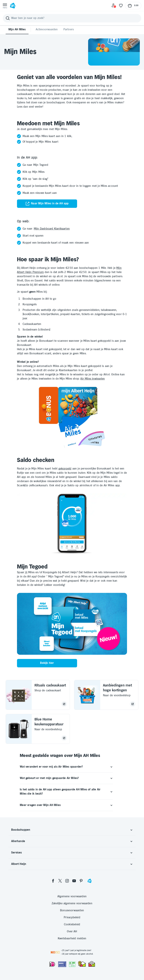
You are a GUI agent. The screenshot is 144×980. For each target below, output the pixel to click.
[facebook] (53, 881)
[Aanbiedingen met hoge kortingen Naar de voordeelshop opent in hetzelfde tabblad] (106, 695)
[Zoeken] (72, 18)
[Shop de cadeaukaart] (64, 704)
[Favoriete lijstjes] (121, 6)
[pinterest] (81, 881)
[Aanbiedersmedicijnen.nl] (72, 964)
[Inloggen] (114, 6)
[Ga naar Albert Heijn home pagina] (13, 6)
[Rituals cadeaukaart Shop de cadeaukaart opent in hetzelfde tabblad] (38, 695)
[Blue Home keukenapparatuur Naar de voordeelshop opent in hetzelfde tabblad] (38, 729)
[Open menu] (5, 6)
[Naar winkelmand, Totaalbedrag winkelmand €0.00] (133, 6)
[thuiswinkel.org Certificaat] (82, 964)
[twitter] (60, 881)
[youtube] (74, 881)
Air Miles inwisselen (93, 379)
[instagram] (67, 881)
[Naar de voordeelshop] (133, 704)
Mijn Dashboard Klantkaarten (52, 229)
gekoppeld (65, 469)
